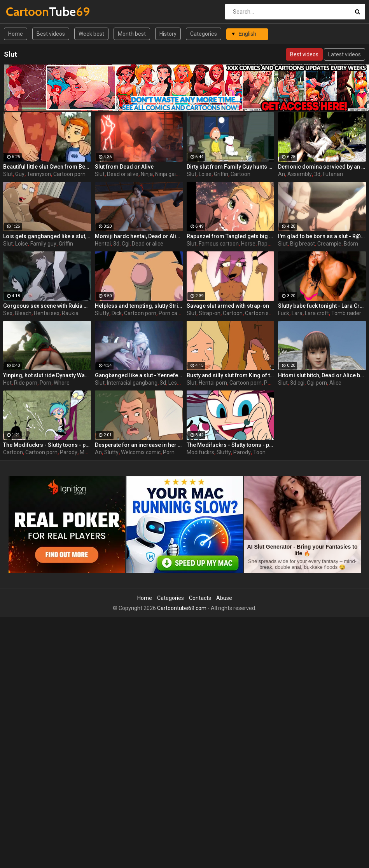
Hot (7, 383)
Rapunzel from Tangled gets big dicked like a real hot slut (231, 236)
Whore (62, 383)
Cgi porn (317, 383)
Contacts (200, 598)
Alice (335, 383)
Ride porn (26, 383)
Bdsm (351, 244)
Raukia (70, 313)
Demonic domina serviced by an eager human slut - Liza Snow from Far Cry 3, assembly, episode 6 (322, 167)
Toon (259, 452)
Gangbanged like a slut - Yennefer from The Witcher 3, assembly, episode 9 (139, 375)
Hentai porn (213, 383)
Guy (20, 174)
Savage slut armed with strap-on (228, 306)
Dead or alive (123, 174)
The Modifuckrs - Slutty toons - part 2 (47, 445)
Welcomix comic (141, 452)
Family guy (43, 244)
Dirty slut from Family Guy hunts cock (231, 167)
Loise (205, 174)
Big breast (303, 244)
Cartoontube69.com (182, 608)
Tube (26, 11)
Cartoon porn (69, 174)
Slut (8, 174)
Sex (8, 313)
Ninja (147, 174)
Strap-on (210, 313)
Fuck (284, 313)
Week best (91, 34)
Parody (69, 452)
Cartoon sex (260, 313)
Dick (117, 313)
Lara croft (317, 313)
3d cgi (297, 383)
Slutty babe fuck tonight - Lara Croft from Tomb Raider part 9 (322, 306)
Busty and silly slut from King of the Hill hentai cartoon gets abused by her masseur (231, 375)
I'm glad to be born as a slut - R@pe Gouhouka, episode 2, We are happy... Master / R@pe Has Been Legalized (322, 236)
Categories (204, 34)
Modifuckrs (200, 452)
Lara (297, 313)
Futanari (333, 174)
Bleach (23, 313)
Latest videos (345, 54)
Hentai (103, 244)
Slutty (102, 313)
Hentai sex (47, 313)
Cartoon (240, 174)
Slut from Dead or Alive (124, 167)
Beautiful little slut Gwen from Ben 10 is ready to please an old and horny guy (47, 167)
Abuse (224, 598)
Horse (248, 244)
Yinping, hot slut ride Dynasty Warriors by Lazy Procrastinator (47, 375)
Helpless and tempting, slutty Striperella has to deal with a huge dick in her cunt (139, 306)
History (168, 34)
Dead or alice (148, 244)
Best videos (51, 34)
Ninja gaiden (170, 174)
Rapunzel (269, 244)
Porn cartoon (175, 313)
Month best (132, 34)
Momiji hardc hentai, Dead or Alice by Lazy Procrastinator (139, 236)
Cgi (126, 244)
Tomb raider (346, 313)
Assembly (300, 174)
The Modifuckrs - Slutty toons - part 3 (231, 445)
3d (317, 174)
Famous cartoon (219, 244)
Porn (45, 383)
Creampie (329, 244)
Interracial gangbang (132, 383)
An (282, 174)
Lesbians (179, 383)
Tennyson (39, 174)
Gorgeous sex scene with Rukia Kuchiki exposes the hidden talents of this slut (47, 306)
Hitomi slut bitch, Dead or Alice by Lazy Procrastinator (322, 375)
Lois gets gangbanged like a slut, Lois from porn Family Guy (47, 236)
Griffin (221, 174)
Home (16, 34)
